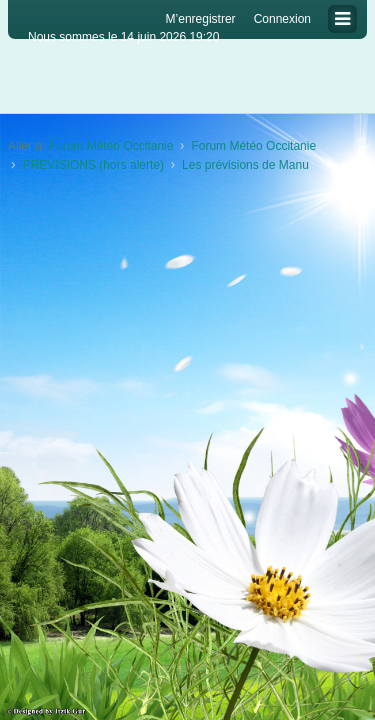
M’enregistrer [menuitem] (201, 19)
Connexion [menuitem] (282, 19)
